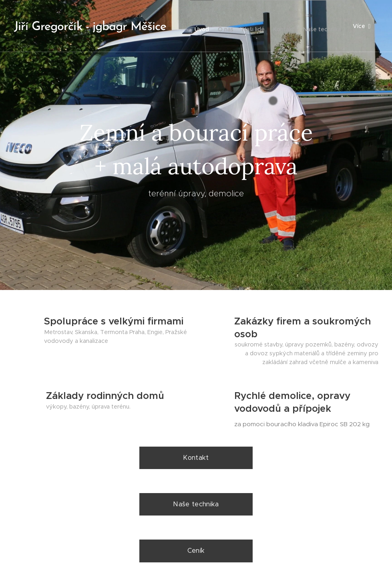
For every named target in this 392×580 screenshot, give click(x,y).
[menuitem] (229, 26)
